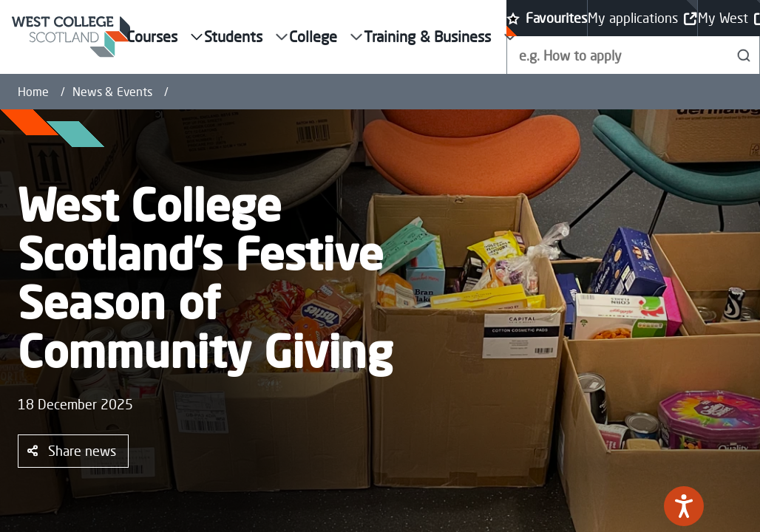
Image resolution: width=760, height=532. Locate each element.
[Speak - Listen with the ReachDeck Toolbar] (684, 506)
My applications (642, 18)
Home (33, 92)
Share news (72, 451)
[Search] (744, 55)
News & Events (112, 92)
